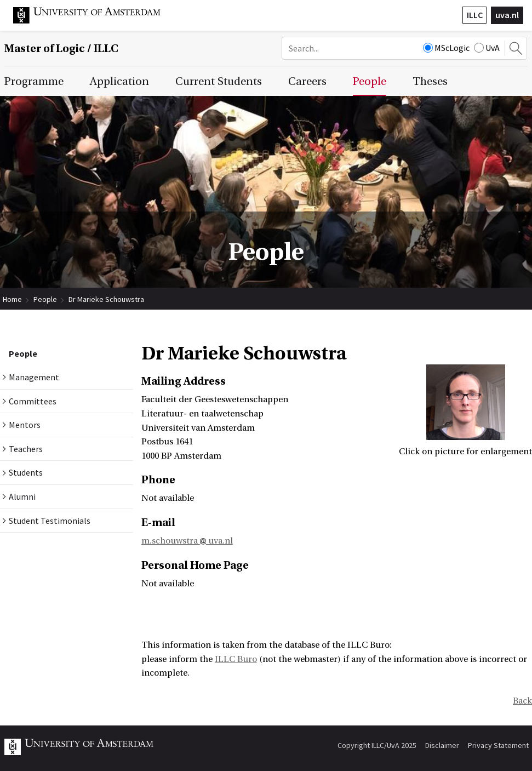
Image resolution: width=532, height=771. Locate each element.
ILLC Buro (236, 659)
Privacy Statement (498, 745)
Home (12, 299)
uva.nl (507, 15)
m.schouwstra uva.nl (187, 541)
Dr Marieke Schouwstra (106, 299)
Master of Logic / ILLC (61, 48)
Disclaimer (442, 745)
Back (522, 701)
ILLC (475, 15)
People (45, 299)
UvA (487, 48)
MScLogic (446, 48)
